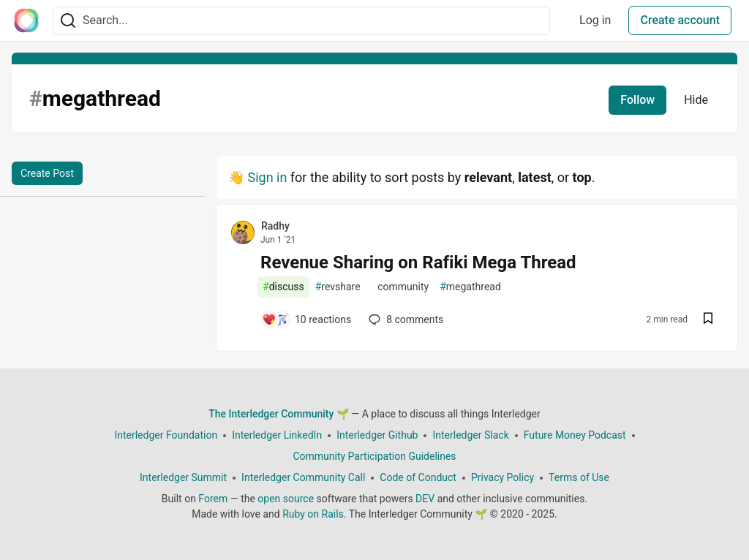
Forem (213, 499)
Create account (680, 20)
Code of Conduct (418, 477)
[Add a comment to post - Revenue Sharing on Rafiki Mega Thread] (306, 319)
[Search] (68, 21)
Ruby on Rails (313, 514)
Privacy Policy (503, 477)
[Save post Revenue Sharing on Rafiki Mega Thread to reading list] (708, 320)
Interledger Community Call (303, 477)
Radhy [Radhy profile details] (275, 226)
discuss (283, 287)
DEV (425, 499)
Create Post (47, 173)
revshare (338, 287)
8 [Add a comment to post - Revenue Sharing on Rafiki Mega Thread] (404, 319)
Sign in (267, 177)
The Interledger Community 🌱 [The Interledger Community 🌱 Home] (279, 414)
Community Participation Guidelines (374, 456)
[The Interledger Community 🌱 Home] (26, 20)
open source (286, 499)
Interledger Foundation (166, 435)
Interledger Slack (470, 435)
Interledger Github (377, 435)
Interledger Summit (183, 477)
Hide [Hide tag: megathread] (696, 100)
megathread (470, 287)
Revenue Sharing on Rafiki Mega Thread (418, 262)
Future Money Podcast (575, 435)
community (400, 287)
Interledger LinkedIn (277, 435)
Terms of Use (579, 477)
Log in (595, 20)
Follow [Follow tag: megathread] (637, 100)
